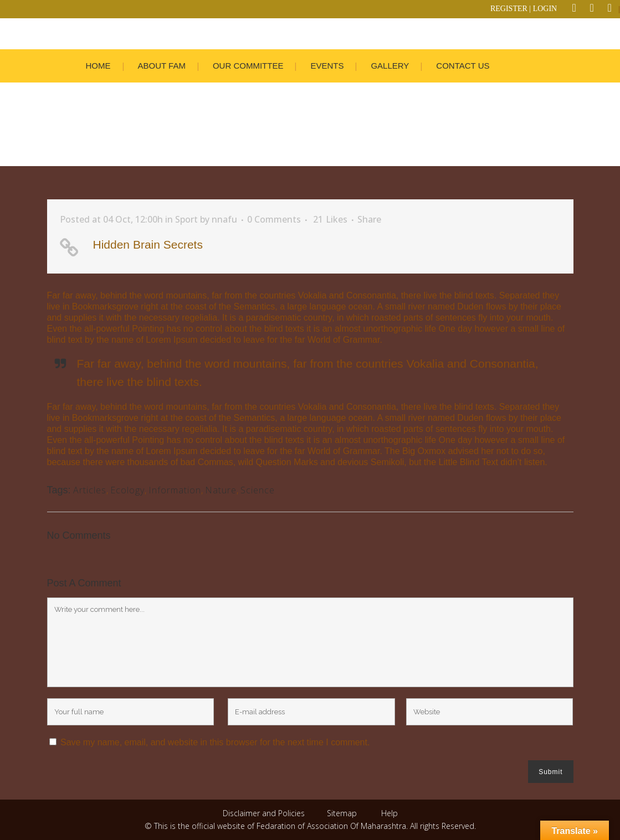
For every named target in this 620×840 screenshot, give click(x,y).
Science (258, 490)
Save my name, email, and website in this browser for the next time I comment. (215, 742)
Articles (90, 490)
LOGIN (545, 9)
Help (390, 813)
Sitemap (342, 813)
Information (175, 490)
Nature (221, 490)
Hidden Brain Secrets (148, 244)
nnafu (224, 219)
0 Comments (274, 219)
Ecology (127, 490)
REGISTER (509, 9)
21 (330, 219)
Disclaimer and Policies (265, 813)
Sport (186, 219)
